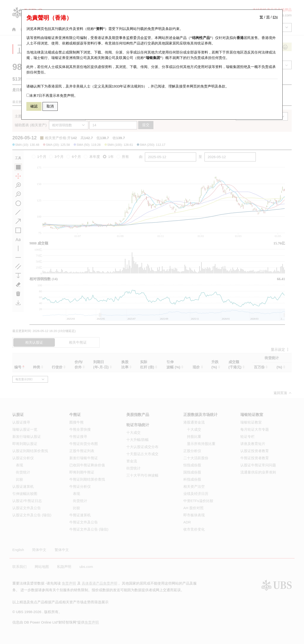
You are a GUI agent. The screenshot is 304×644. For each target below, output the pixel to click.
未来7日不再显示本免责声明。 (52, 95)
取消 (50, 106)
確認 (34, 106)
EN (275, 17)
